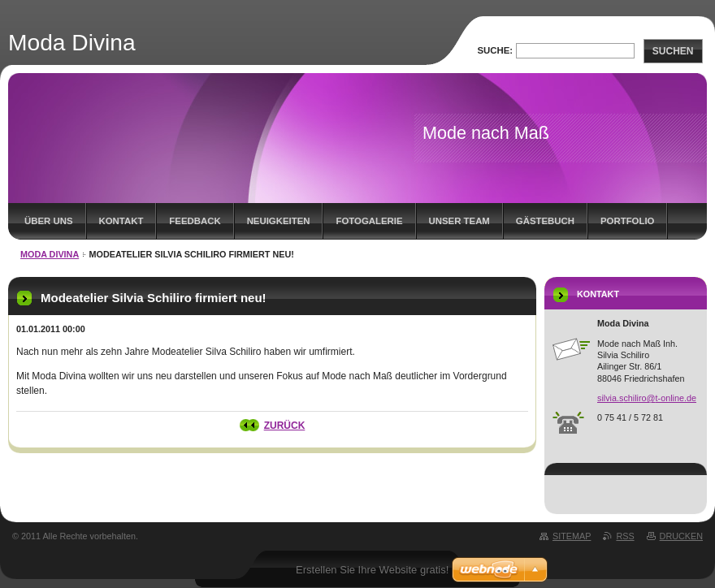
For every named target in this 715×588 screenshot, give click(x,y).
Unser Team (459, 221)
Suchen (673, 51)
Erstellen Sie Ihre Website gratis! (372, 570)
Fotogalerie (369, 221)
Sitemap (572, 536)
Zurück (285, 426)
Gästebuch (545, 221)
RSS (625, 536)
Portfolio (627, 221)
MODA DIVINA (50, 254)
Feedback (195, 221)
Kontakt (121, 221)
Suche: (495, 50)
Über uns (49, 221)
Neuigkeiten (279, 221)
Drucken (681, 536)
